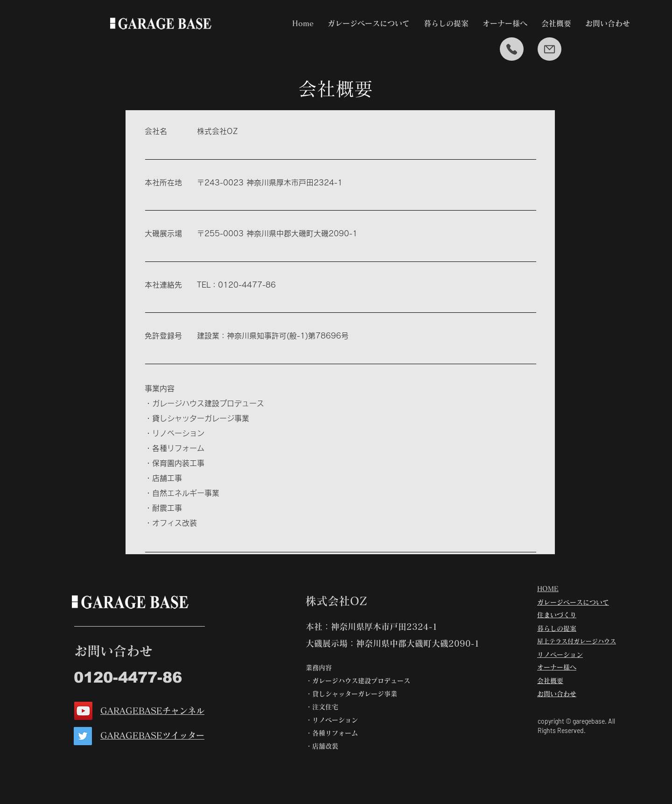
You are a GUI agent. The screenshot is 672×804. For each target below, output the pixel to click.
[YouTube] (83, 711)
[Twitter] (83, 736)
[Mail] (549, 49)
